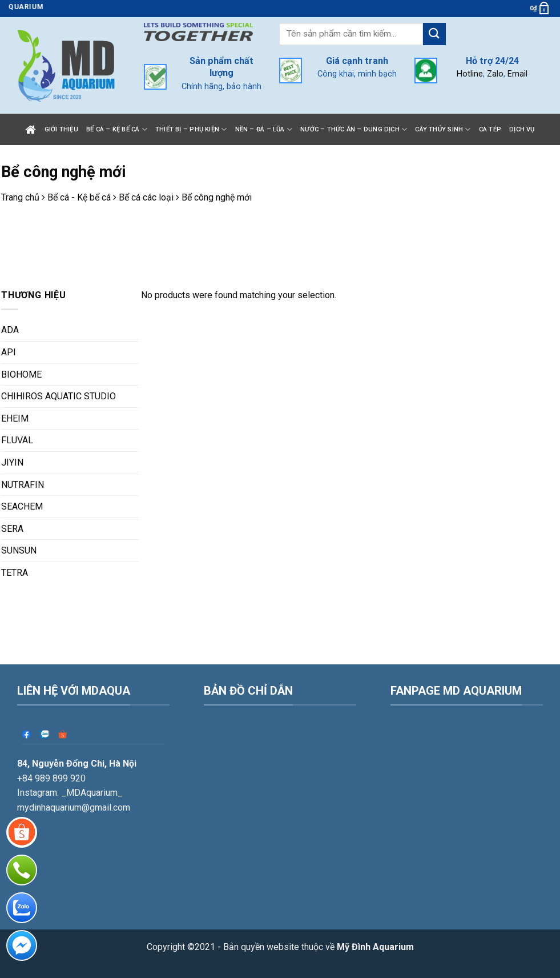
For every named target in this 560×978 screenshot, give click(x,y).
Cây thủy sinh (443, 129)
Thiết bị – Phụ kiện (191, 129)
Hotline (470, 74)
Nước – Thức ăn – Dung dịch (354, 129)
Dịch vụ (522, 129)
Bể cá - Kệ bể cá (79, 197)
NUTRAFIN (23, 485)
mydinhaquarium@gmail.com (74, 763)
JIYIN (12, 462)
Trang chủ (20, 197)
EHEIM (15, 418)
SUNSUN (19, 550)
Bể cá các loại (146, 197)
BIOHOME (21, 374)
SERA (12, 529)
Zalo (495, 74)
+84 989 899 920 (51, 734)
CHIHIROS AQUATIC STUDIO (59, 396)
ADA (10, 330)
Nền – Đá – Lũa (264, 129)
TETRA (15, 573)
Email (517, 74)
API (9, 352)
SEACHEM (22, 506)
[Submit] (434, 34)
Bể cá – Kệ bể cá (117, 129)
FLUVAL (17, 440)
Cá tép (490, 129)
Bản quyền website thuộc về (319, 903)
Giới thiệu (61, 129)
